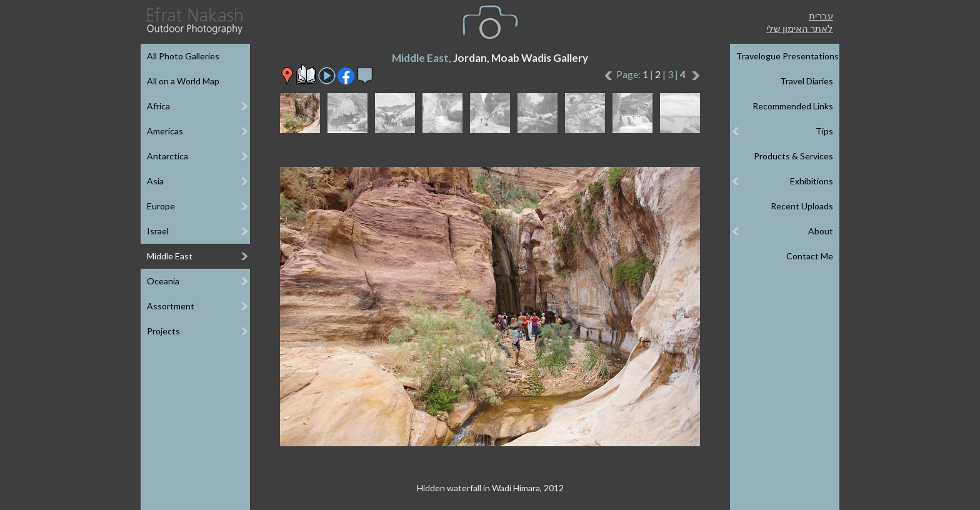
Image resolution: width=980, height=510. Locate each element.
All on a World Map (183, 81)
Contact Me (810, 256)
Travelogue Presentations (787, 56)
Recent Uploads (802, 206)
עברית (821, 16)
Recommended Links (793, 106)
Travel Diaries (807, 81)
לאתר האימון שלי (800, 28)
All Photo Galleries (183, 56)
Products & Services (793, 156)
